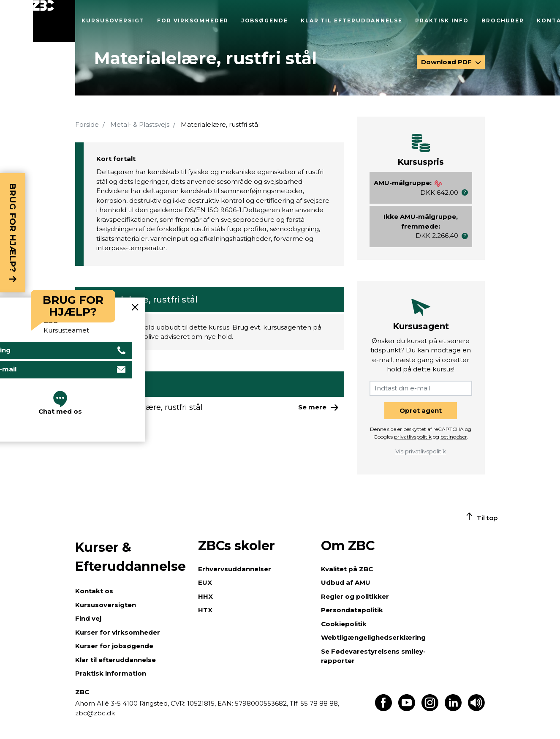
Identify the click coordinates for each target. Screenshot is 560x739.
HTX (205, 610)
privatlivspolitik (413, 437)
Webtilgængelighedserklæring (373, 637)
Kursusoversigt (113, 20)
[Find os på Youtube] (407, 709)
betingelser (454, 437)
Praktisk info (442, 20)
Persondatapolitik (352, 610)
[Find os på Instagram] (430, 709)
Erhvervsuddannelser (235, 569)
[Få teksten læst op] (476, 709)
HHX (205, 596)
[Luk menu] (54, 21)
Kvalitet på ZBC (347, 569)
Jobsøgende (265, 20)
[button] (465, 192)
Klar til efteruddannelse (352, 20)
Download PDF (447, 62)
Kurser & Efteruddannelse (130, 557)
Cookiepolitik (344, 624)
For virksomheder (193, 20)
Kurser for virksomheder (118, 632)
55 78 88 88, (319, 703)
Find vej (88, 618)
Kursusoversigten (106, 605)
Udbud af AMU (346, 582)
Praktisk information (111, 673)
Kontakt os (94, 591)
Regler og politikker (355, 596)
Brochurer (503, 20)
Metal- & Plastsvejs (140, 124)
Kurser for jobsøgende (114, 646)
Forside (87, 124)
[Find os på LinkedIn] (453, 709)
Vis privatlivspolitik (421, 451)
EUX (205, 582)
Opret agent (421, 410)
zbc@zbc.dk (95, 713)
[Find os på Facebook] (383, 709)
